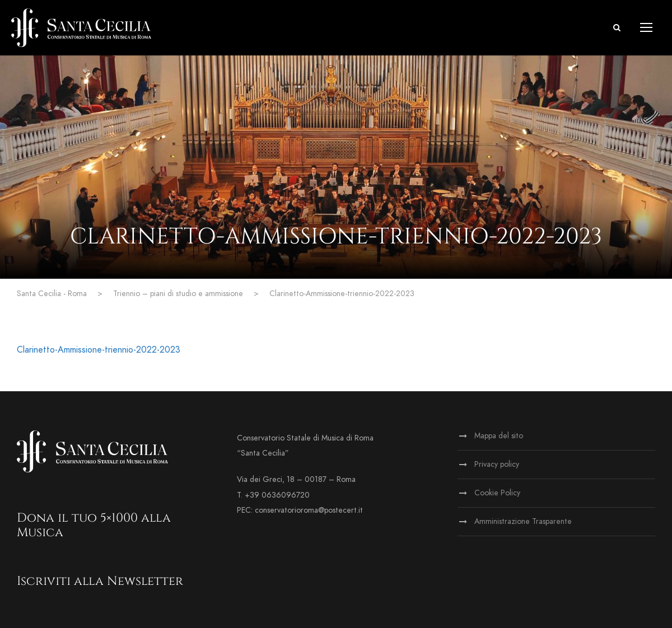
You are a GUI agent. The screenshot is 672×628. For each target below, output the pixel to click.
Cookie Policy (497, 493)
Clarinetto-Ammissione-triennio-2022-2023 (99, 350)
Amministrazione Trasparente (523, 521)
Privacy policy (497, 464)
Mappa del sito (499, 436)
